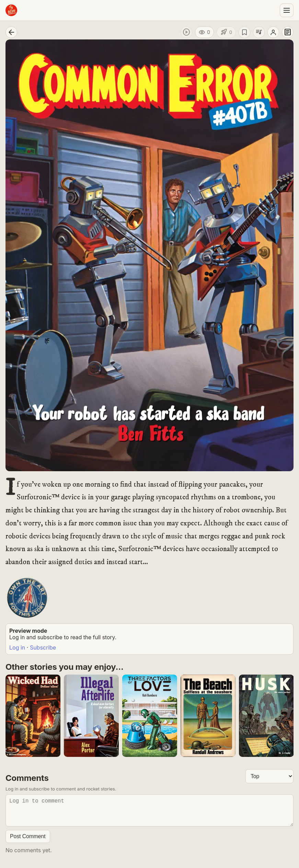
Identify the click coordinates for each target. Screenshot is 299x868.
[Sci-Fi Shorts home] (11, 10)
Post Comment (28, 842)
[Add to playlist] (259, 32)
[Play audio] (186, 32)
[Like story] (226, 32)
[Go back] (11, 32)
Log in (17, 647)
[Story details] (288, 32)
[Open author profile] (273, 32)
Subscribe (43, 647)
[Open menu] (287, 10)
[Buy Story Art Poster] (27, 598)
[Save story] (244, 32)
